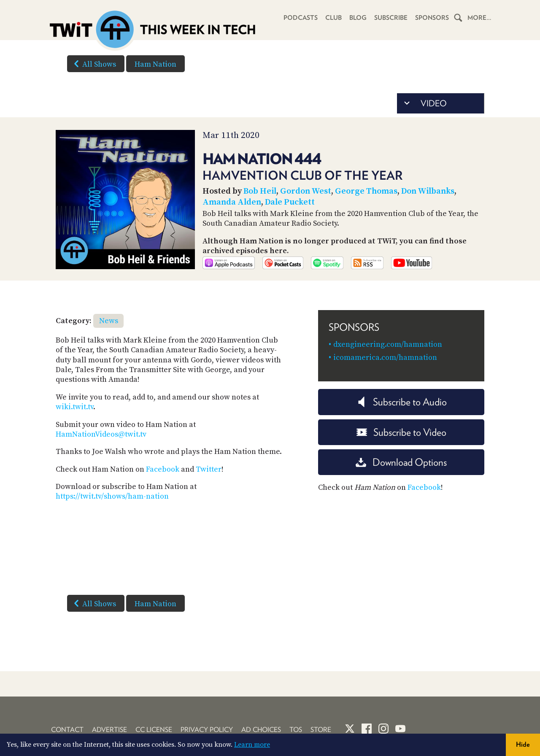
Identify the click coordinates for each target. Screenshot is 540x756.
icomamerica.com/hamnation (385, 358)
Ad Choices (261, 730)
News (109, 321)
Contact (67, 730)
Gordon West (306, 191)
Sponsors (432, 18)
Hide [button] (523, 744)
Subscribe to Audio (401, 402)
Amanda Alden (232, 202)
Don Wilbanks (428, 191)
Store (321, 730)
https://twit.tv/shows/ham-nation (112, 496)
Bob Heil (260, 191)
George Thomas (366, 191)
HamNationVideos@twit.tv (101, 434)
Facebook (163, 469)
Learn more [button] (252, 745)
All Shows (93, 64)
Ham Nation (155, 64)
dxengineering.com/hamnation (388, 344)
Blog (358, 18)
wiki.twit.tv (74, 407)
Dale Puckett (290, 202)
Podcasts (301, 18)
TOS (296, 730)
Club (333, 18)
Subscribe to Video (401, 432)
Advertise (109, 730)
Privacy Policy (207, 730)
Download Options (401, 462)
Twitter (209, 469)
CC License (154, 730)
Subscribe (391, 18)
